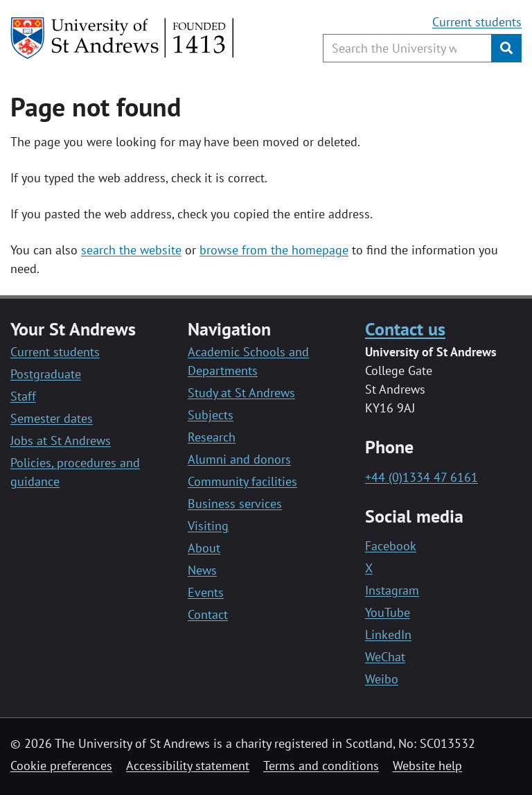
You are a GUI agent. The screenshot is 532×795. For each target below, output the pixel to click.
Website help (427, 766)
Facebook (391, 546)
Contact (208, 614)
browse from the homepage (274, 250)
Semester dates (52, 418)
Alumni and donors (239, 459)
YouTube (388, 612)
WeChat (385, 657)
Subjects (211, 415)
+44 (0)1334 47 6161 (422, 477)
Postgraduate (46, 374)
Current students (477, 22)
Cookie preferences (61, 766)
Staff (23, 396)
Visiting (208, 526)
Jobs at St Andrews (61, 440)
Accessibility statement (188, 766)
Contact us (405, 329)
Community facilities (242, 481)
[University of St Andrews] (123, 38)
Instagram (392, 590)
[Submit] (506, 48)
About (204, 548)
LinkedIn (388, 635)
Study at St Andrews (241, 393)
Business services (235, 504)
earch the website (134, 250)
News (202, 570)
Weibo (382, 679)
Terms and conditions (321, 766)
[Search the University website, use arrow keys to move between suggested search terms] (407, 48)
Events (206, 592)
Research (212, 437)
